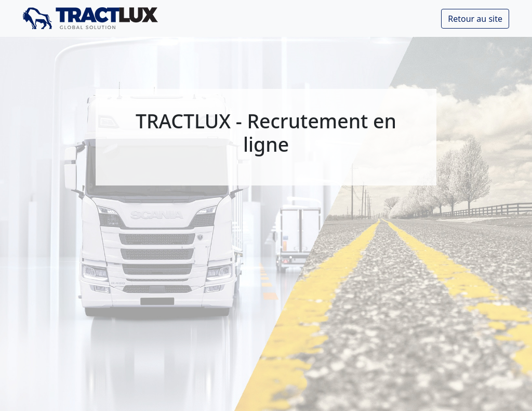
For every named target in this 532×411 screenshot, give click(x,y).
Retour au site (475, 19)
